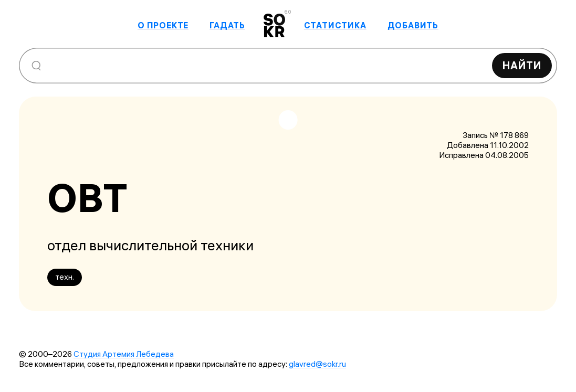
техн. (65, 277)
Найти (522, 65)
